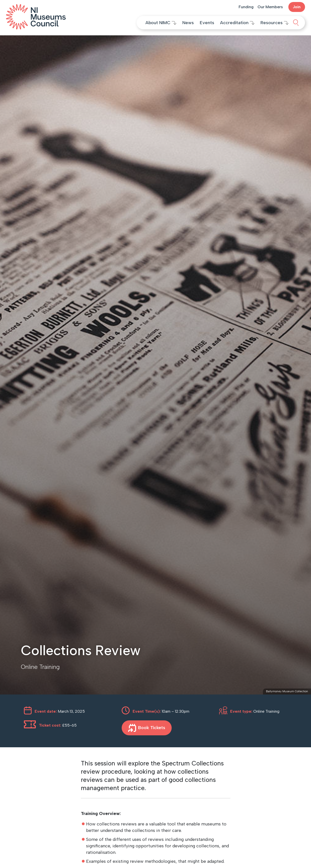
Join (297, 7)
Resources (275, 23)
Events (207, 23)
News (188, 23)
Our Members (270, 7)
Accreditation (237, 23)
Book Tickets (147, 728)
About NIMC (161, 23)
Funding (246, 7)
